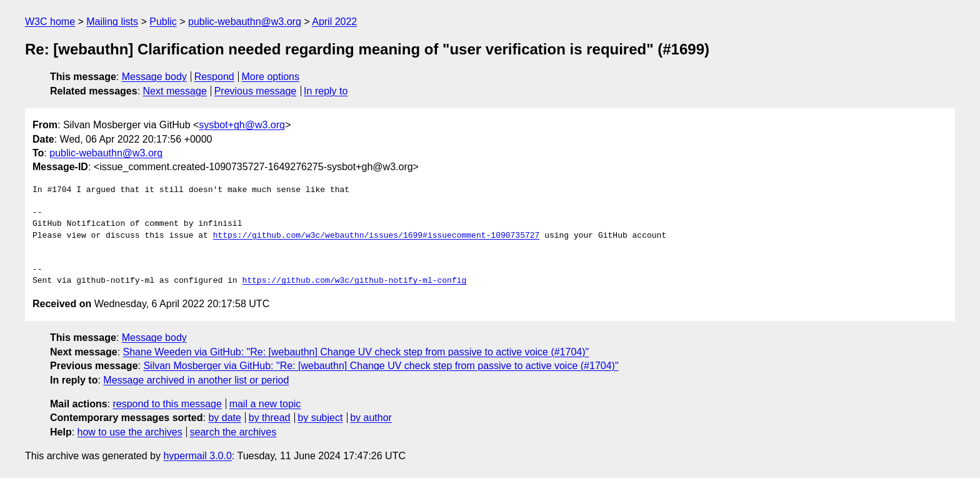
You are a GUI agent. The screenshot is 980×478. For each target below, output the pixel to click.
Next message (175, 91)
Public (163, 22)
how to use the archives (130, 432)
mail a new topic (265, 404)
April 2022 (334, 22)
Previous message (256, 91)
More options (271, 77)
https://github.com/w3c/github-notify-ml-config (354, 281)
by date (224, 418)
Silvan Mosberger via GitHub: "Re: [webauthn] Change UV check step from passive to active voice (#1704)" (381, 366)
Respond (214, 77)
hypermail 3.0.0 (197, 456)
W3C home (50, 22)
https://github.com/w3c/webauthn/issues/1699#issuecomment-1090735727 (377, 236)
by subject (320, 418)
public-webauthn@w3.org (245, 22)
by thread (270, 418)
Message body (154, 77)
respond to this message (167, 404)
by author (371, 418)
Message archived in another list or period (196, 380)
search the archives (233, 432)
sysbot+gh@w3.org (242, 125)
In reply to (326, 91)
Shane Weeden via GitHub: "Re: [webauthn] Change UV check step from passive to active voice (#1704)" (356, 352)
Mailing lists (112, 22)
